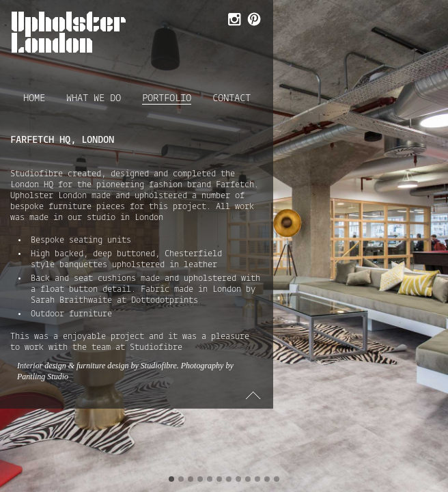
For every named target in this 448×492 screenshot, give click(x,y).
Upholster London (69, 32)
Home (34, 98)
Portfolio (167, 99)
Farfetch (235, 185)
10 (257, 479)
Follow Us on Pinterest (253, 20)
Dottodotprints (165, 301)
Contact (232, 98)
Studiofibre (37, 174)
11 (267, 479)
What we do (94, 98)
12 (277, 479)
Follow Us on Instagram (233, 20)
